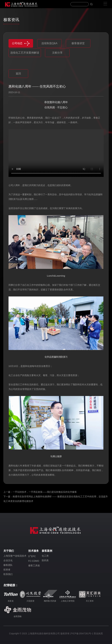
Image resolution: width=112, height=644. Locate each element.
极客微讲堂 (78, 43)
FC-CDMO (34, 561)
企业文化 (8, 560)
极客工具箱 (34, 565)
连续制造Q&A (49, 43)
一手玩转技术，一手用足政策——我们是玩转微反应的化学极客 (45, 492)
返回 (18, 73)
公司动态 (21, 43)
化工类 (45, 556)
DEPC (32, 556)
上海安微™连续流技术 (15, 556)
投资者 (7, 570)
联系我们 (8, 574)
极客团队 (8, 565)
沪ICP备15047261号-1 (82, 633)
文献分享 (57, 53)
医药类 (45, 560)
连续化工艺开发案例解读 (25, 53)
